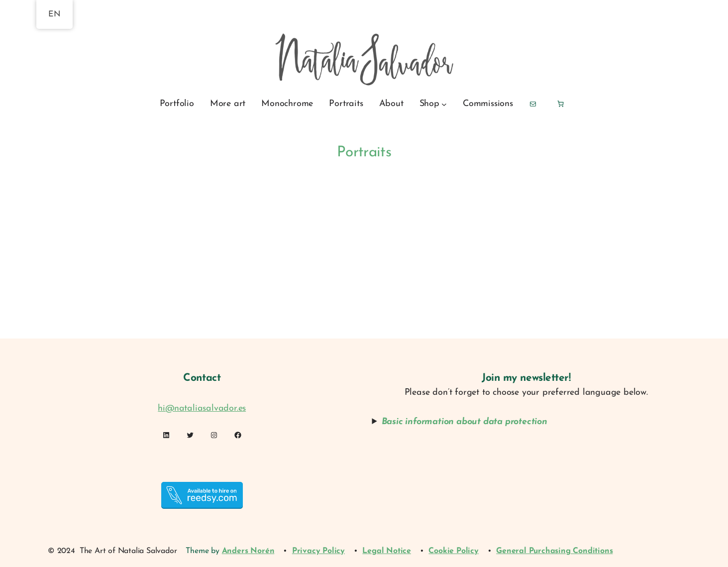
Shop (429, 104)
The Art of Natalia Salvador (128, 551)
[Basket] (561, 104)
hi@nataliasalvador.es (202, 408)
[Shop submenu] (444, 104)
